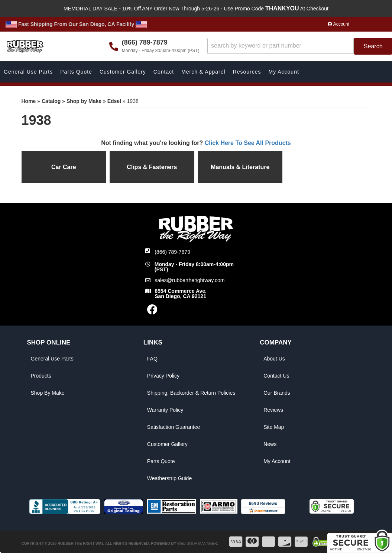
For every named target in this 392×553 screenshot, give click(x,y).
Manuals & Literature (240, 167)
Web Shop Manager (197, 544)
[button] (300, 46)
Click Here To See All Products (248, 143)
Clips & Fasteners (152, 167)
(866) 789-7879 (172, 252)
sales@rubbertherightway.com (189, 280)
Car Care (64, 167)
